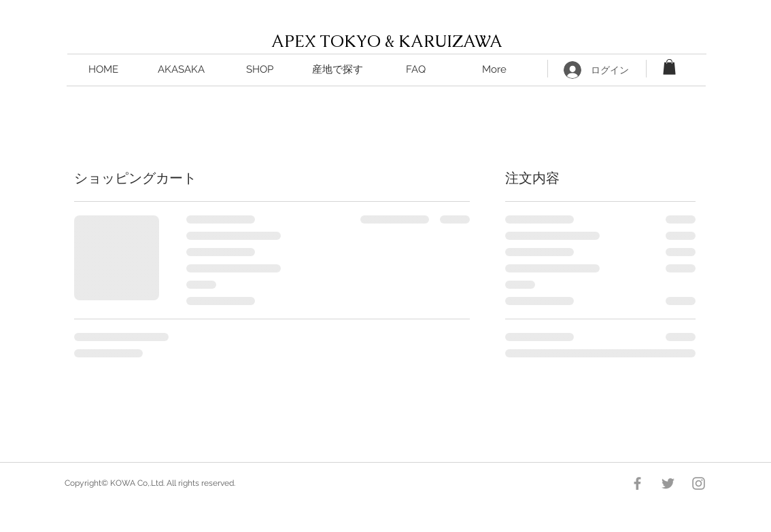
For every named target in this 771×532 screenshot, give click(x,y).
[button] (338, 70)
